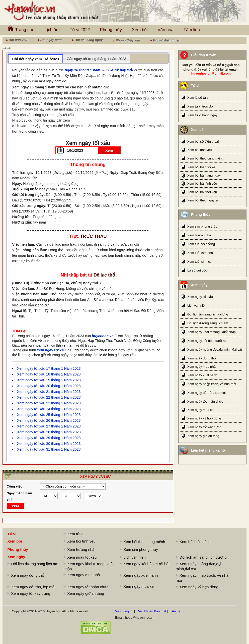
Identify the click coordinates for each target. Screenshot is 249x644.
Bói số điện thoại (166, 40)
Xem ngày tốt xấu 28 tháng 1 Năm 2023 (49, 432)
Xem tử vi (75, 534)
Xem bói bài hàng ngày (204, 175)
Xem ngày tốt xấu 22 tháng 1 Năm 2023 (49, 397)
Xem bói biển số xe (201, 167)
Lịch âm (52, 30)
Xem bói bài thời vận (202, 192)
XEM (15, 506)
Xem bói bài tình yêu (202, 183)
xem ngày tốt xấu (51, 350)
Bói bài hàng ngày (89, 40)
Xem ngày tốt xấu (200, 297)
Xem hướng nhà (199, 235)
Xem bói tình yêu (200, 150)
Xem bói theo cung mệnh (205, 158)
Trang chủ (21, 29)
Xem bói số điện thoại (203, 142)
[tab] (35, 59)
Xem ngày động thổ (202, 358)
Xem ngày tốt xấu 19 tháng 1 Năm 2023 (49, 380)
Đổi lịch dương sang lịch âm (208, 323)
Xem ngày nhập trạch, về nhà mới (212, 384)
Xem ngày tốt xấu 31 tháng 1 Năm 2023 (49, 449)
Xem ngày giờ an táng (203, 436)
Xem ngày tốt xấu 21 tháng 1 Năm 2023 (49, 392)
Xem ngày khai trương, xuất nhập (212, 332)
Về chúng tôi (124, 611)
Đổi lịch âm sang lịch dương (208, 314)
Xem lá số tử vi (198, 98)
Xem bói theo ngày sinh (204, 200)
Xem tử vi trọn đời (200, 106)
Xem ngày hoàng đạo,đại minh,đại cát (215, 350)
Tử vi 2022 (80, 30)
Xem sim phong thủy (202, 226)
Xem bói (140, 30)
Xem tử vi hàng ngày (202, 115)
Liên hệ (175, 611)
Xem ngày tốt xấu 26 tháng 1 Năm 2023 (49, 420)
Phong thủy (111, 30)
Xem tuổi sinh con (200, 262)
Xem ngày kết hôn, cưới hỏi (207, 341)
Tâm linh (192, 30)
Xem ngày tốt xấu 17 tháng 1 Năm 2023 (49, 368)
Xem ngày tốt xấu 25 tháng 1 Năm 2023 (49, 415)
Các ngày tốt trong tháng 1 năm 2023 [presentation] (96, 59)
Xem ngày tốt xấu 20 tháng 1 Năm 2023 (49, 386)
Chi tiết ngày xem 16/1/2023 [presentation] (36, 59)
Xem (109, 150)
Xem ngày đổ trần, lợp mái (206, 393)
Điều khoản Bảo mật (151, 611)
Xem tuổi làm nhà (200, 253)
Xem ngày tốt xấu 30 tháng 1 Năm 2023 (49, 444)
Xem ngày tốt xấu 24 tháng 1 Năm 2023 (49, 409)
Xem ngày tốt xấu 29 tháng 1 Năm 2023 (49, 438)
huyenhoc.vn (103, 336)
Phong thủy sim (128, 40)
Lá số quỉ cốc (197, 270)
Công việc (15, 486)
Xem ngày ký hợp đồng (204, 418)
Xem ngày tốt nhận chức (205, 401)
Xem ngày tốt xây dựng (204, 427)
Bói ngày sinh (51, 40)
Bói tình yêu (18, 40)
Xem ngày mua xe (200, 410)
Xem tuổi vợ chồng (201, 244)
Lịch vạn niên (197, 306)
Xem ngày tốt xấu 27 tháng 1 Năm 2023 (49, 426)
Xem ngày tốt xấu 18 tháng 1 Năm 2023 (49, 374)
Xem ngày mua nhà (201, 367)
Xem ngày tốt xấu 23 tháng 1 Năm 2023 (49, 403)
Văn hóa (166, 30)
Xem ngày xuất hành (202, 375)
